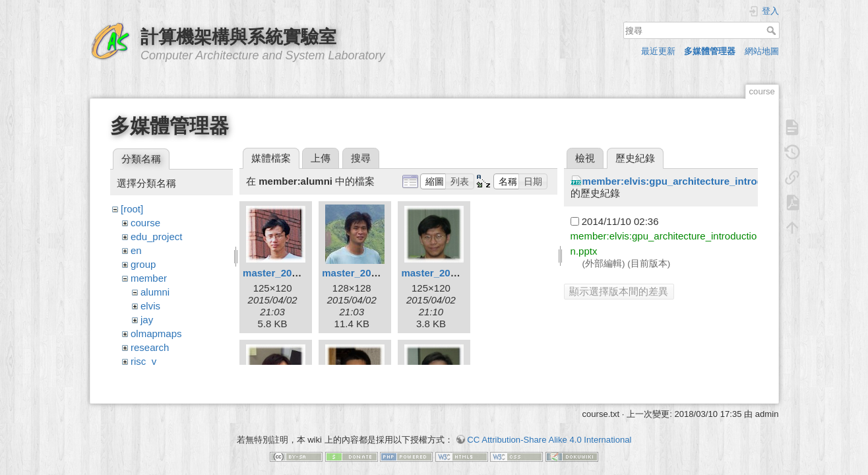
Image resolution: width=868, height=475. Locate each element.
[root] (132, 209)
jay (147, 320)
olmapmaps (156, 333)
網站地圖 (762, 51)
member (149, 278)
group (143, 264)
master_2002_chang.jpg (457, 273)
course (145, 223)
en (136, 250)
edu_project (156, 237)
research (150, 347)
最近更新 (658, 51)
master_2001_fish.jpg (293, 273)
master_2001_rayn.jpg (374, 273)
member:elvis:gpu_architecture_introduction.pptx (699, 181)
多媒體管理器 (710, 51)
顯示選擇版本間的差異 (619, 291)
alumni (155, 292)
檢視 (585, 158)
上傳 (321, 158)
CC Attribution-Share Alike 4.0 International (549, 428)
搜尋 (773, 30)
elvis (150, 306)
